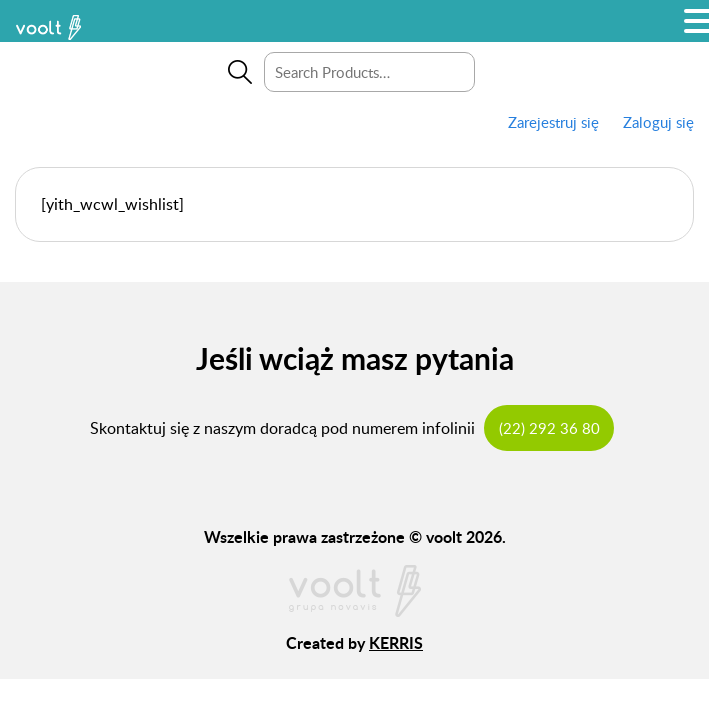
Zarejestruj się (553, 122)
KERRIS (396, 642)
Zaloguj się (658, 122)
